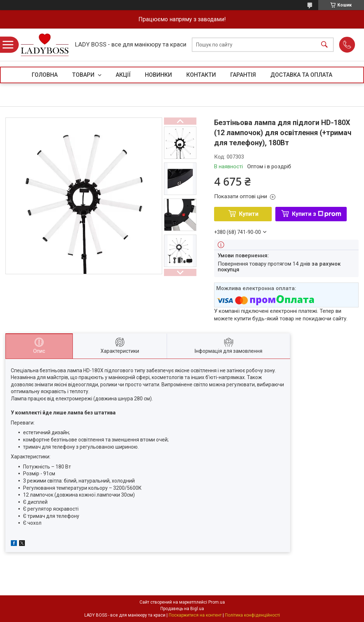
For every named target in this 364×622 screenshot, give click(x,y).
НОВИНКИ (158, 75)
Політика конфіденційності (252, 615)
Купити (249, 214)
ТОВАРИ (84, 75)
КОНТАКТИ (201, 75)
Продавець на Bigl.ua (182, 609)
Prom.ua (217, 602)
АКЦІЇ (123, 75)
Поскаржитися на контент (195, 615)
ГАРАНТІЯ (243, 75)
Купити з (317, 214)
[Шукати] (324, 45)
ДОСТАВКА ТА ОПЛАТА (301, 75)
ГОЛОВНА (45, 75)
